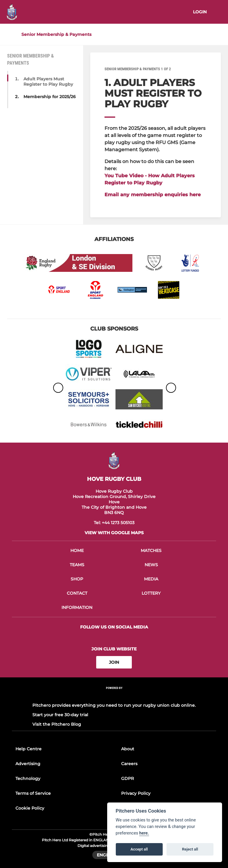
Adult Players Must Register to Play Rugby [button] (48, 82)
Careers (129, 764)
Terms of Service (33, 793)
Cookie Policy (30, 808)
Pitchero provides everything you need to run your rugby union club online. (114, 705)
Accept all (139, 849)
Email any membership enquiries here (153, 195)
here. (144, 833)
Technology (28, 778)
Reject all (190, 849)
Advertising (28, 764)
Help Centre (28, 749)
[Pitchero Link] (114, 696)
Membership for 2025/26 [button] (50, 97)
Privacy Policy (136, 793)
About (128, 749)
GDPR (128, 778)
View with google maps (114, 533)
